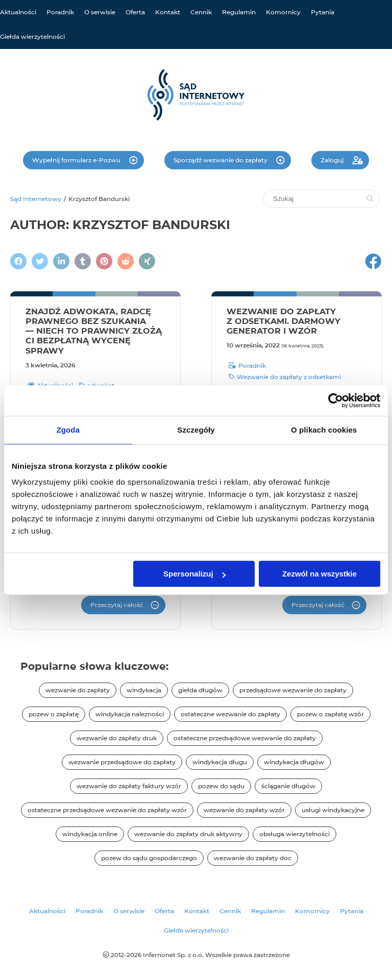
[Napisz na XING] (147, 261)
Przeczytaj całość (117, 605)
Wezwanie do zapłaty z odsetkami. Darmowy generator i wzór (284, 321)
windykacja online (90, 834)
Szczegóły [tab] (196, 430)
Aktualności (18, 12)
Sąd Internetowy (36, 199)
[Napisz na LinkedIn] (61, 261)
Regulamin (239, 12)
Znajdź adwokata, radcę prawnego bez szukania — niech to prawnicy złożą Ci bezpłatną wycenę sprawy (94, 331)
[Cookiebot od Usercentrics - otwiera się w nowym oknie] (336, 400)
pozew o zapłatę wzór (330, 714)
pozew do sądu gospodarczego (149, 858)
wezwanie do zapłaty (78, 690)
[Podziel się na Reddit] (126, 261)
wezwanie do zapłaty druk (117, 738)
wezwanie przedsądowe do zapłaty (122, 762)
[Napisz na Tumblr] (83, 261)
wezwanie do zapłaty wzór (244, 810)
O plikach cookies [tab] (324, 430)
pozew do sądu (221, 786)
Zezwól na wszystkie (320, 574)
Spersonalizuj (194, 574)
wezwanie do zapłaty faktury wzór (129, 786)
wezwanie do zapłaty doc (253, 858)
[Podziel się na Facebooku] (18, 261)
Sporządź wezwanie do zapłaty (221, 160)
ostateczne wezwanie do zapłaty (230, 714)
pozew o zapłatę (54, 714)
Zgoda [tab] (68, 430)
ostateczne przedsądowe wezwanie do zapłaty (245, 738)
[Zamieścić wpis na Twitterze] (40, 261)
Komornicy (283, 12)
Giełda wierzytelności (32, 36)
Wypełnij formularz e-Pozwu (77, 160)
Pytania (323, 12)
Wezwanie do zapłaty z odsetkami (285, 377)
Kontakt (168, 12)
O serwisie (100, 12)
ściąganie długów (288, 786)
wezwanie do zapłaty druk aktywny (188, 834)
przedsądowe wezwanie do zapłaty (293, 690)
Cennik (201, 12)
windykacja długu (220, 762)
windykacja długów (294, 762)
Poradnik (60, 12)
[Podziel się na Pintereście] (104, 261)
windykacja (144, 690)
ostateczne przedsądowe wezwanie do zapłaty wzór (107, 810)
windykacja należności (130, 714)
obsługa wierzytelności (295, 834)
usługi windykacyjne (333, 810)
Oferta (135, 12)
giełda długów (200, 690)
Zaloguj (333, 160)
